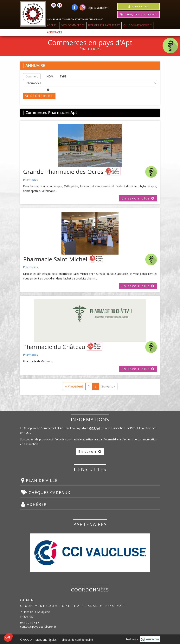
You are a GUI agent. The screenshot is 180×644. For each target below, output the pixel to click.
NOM (50, 76)
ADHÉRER (34, 504)
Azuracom (150, 639)
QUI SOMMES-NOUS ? (137, 25)
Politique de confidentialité (76, 640)
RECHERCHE (39, 96)
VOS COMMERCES (73, 25)
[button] (8, 637)
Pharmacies (30, 180)
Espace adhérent (98, 8)
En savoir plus (138, 198)
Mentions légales (46, 640)
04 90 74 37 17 (29, 623)
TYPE (63, 76)
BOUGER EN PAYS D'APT (104, 25)
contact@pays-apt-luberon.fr (38, 627)
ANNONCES (55, 32)
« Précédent (74, 386)
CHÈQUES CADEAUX (138, 14)
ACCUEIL (52, 25)
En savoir (90, 452)
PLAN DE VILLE (39, 480)
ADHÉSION (139, 6)
